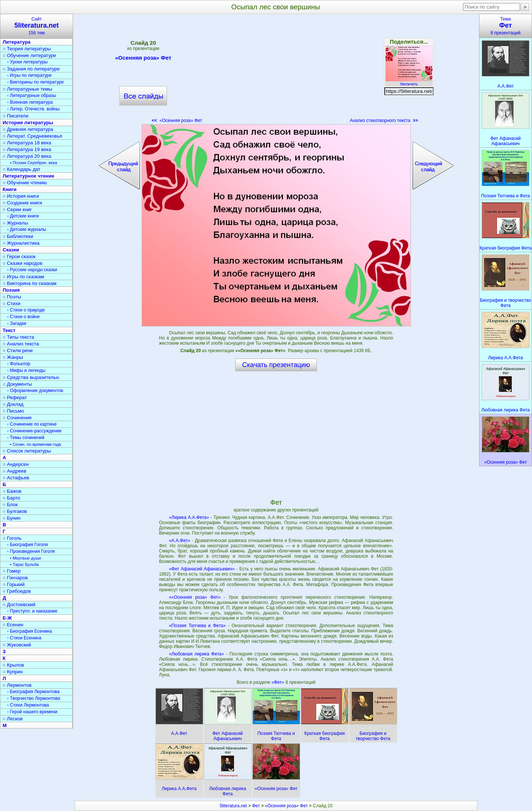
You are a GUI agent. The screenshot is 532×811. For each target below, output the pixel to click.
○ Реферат (15, 397)
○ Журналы (15, 223)
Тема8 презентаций (506, 26)
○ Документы (17, 384)
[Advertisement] (276, 71)
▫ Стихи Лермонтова (28, 705)
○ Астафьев (16, 478)
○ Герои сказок (19, 256)
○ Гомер (12, 571)
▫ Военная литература (30, 102)
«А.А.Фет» (180, 541)
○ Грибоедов (17, 591)
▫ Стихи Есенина (24, 638)
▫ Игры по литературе (29, 75)
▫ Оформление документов (35, 391)
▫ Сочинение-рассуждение (34, 431)
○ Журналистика (21, 243)
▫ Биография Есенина (29, 631)
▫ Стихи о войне (23, 317)
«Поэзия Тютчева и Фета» (197, 626)
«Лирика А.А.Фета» (189, 517)
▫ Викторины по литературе (35, 82)
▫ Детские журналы (27, 229)
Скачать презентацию (276, 365)
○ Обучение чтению (25, 183)
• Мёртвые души (26, 558)
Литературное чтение (28, 176)
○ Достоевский (19, 605)
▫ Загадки (17, 323)
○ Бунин (12, 518)
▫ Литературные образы (32, 95)
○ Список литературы (27, 451)
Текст (9, 330)
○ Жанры (13, 357)
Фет (256, 806)
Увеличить (409, 82)
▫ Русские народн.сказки (32, 270)
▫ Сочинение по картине (32, 424)
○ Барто (11, 498)
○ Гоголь (12, 538)
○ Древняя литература (28, 129)
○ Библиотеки (18, 236)
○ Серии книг (17, 209)
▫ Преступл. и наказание (32, 611)
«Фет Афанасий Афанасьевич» (202, 569)
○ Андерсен (16, 464)
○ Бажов (12, 491)
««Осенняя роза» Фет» (195, 597)
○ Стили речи (18, 350)
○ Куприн (13, 672)
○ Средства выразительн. (31, 377)
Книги (10, 189)
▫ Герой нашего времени (32, 712)
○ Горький (14, 584)
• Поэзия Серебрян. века (34, 163)
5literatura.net (233, 806)
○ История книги (21, 196)
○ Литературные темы (27, 89)
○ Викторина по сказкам (29, 283)
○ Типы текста (18, 337)
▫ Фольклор (19, 364)
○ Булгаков (15, 511)
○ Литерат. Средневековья (32, 136)
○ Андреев (15, 471)
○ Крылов (13, 665)
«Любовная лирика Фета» (196, 654)
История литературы (28, 123)
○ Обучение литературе (29, 55)
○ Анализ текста (21, 344)
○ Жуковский (17, 645)
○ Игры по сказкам (23, 277)
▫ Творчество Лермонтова (34, 698)
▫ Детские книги (23, 216)
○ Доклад (13, 404)
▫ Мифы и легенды (26, 370)
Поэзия (11, 290)
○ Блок (10, 505)
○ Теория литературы (27, 49)
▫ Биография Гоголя (27, 545)
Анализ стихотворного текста (384, 120)
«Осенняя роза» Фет (143, 59)
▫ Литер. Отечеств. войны (33, 109)
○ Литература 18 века (27, 143)
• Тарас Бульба (24, 564)
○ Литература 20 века (27, 156)
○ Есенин (13, 625)
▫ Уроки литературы (27, 62)
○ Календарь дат (21, 169)
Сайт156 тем (37, 26)
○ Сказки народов (23, 263)
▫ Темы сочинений (26, 438)
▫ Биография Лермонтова (33, 692)
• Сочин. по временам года (36, 444)
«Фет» (278, 682)
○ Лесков (13, 719)
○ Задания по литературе (31, 69)
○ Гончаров (15, 578)
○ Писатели (15, 116)
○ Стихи (12, 303)
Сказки (11, 250)
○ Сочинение (17, 418)
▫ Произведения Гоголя (31, 551)
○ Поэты (12, 297)
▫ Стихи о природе (26, 310)
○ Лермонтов (17, 685)
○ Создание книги (22, 203)
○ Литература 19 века (27, 149)
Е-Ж (7, 618)
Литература (17, 42)
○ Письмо (13, 411)
